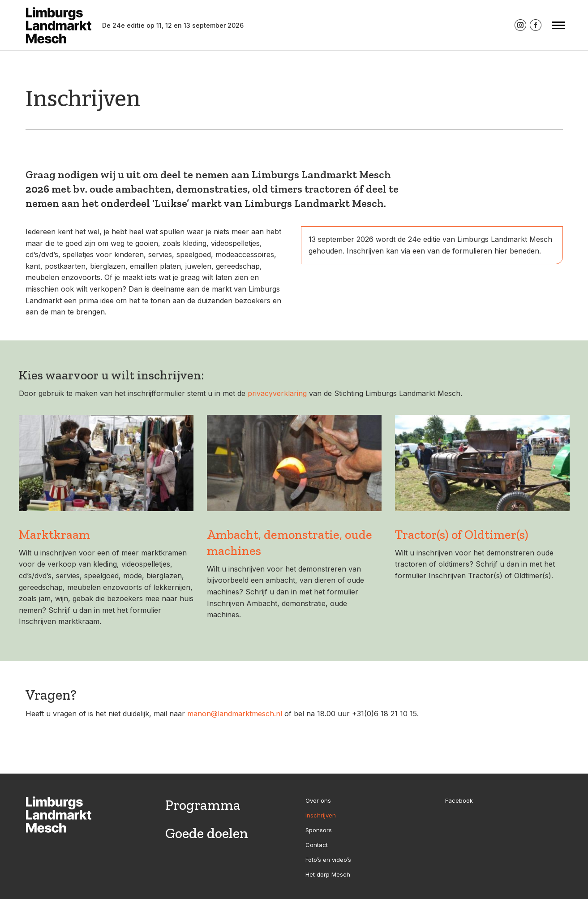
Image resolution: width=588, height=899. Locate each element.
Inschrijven (321, 815)
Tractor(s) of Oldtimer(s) (462, 535)
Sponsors (319, 830)
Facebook (459, 800)
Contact (317, 845)
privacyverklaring (277, 393)
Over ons (318, 800)
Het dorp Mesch (328, 874)
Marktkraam (54, 535)
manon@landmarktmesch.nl (235, 714)
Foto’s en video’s (328, 860)
